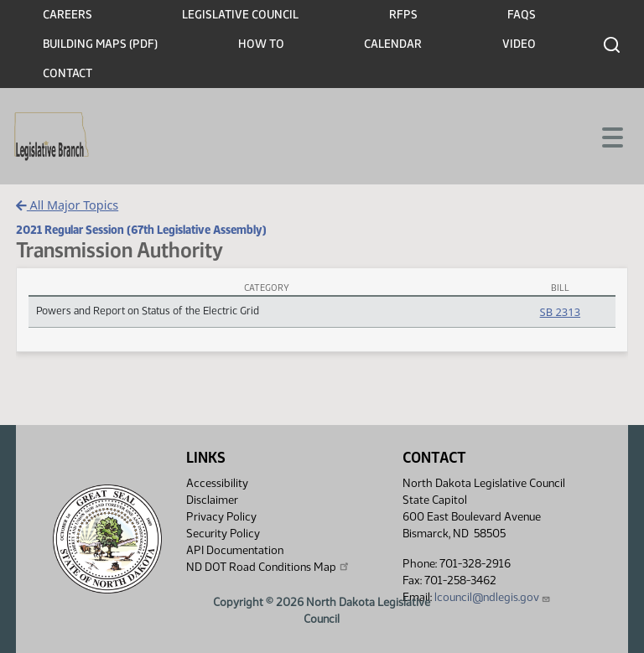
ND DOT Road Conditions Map (268, 567)
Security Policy (223, 534)
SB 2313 (560, 312)
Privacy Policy (221, 517)
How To (261, 44)
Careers (68, 15)
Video (519, 44)
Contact (68, 73)
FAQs (522, 15)
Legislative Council (240, 15)
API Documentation (235, 550)
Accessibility (217, 483)
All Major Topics (67, 205)
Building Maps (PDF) (100, 44)
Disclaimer (212, 500)
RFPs (403, 15)
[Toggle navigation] (611, 136)
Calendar (393, 44)
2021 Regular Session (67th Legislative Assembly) (141, 230)
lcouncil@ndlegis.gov (493, 597)
